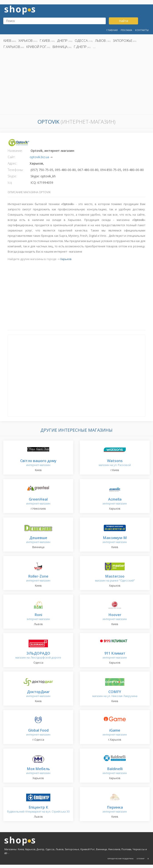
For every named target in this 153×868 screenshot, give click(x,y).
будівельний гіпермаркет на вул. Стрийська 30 (38, 810)
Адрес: (12, 163)
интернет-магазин (38, 463)
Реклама (126, 30)
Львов (100, 40)
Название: (15, 151)
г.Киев (45, 40)
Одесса (81, 40)
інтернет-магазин (38, 617)
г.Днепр (80, 47)
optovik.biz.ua (39, 157)
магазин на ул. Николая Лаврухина (115, 694)
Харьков (25, 40)
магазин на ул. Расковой (115, 463)
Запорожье (123, 40)
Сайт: (12, 157)
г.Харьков (12, 47)
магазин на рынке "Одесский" (115, 579)
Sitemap (140, 858)
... (94, 47)
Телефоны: (15, 170)
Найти (124, 21)
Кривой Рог (36, 47)
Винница (60, 47)
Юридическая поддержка (120, 858)
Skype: (12, 176)
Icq (10, 183)
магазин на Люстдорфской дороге (38, 656)
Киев (7, 40)
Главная (112, 30)
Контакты (142, 30)
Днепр (62, 40)
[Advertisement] (76, 83)
